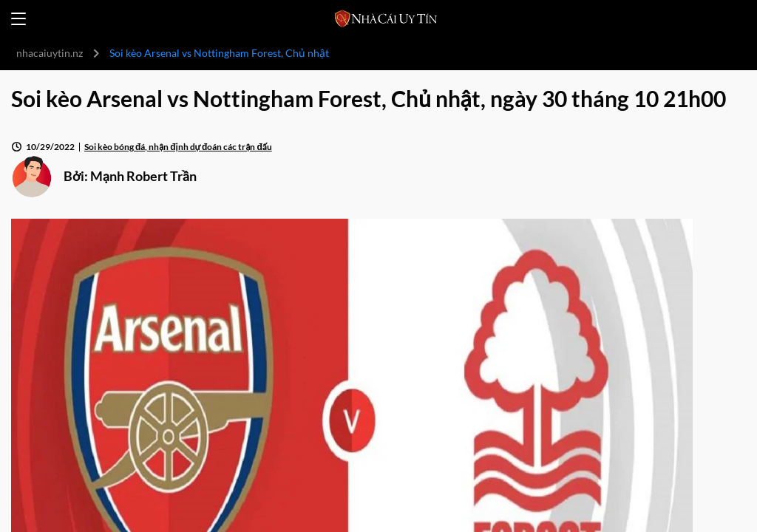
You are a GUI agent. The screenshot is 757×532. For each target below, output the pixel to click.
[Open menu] (18, 19)
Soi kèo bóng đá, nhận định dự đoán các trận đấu (178, 147)
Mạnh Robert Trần (143, 176)
